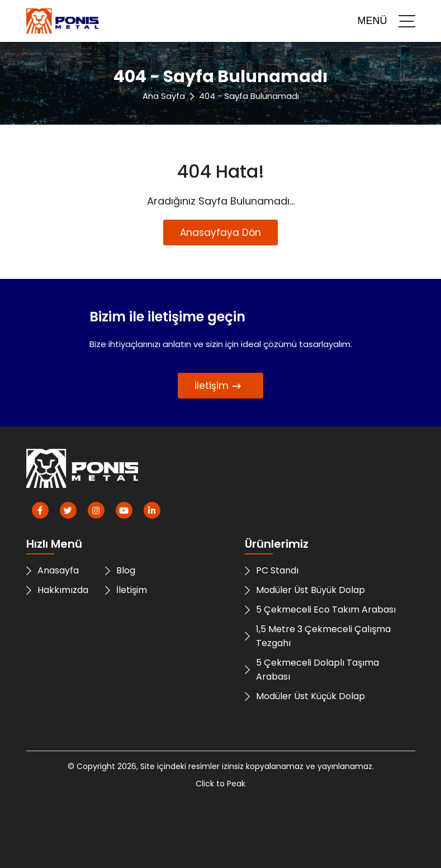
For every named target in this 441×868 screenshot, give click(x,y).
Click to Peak (220, 784)
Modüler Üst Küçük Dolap (305, 696)
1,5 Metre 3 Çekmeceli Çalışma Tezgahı (318, 636)
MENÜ (387, 21)
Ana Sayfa (164, 96)
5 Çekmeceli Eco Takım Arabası (320, 610)
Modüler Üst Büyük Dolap (305, 590)
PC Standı (272, 570)
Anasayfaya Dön (220, 233)
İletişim (218, 386)
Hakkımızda (57, 590)
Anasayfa (53, 570)
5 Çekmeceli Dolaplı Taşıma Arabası (312, 670)
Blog (120, 570)
